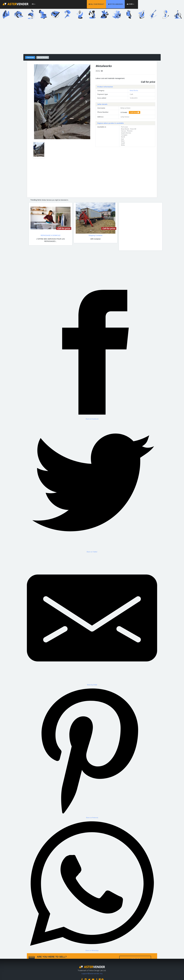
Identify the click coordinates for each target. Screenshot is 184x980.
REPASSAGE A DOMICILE (51, 235)
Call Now (135, 112)
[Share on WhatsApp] (92, 885)
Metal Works (134, 91)
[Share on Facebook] (92, 354)
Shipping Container (95, 235)
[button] (38, 102)
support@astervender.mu (92, 973)
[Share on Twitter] (92, 486)
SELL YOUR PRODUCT (119, 4)
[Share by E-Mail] (92, 619)
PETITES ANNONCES (138, 4)
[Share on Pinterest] (92, 752)
